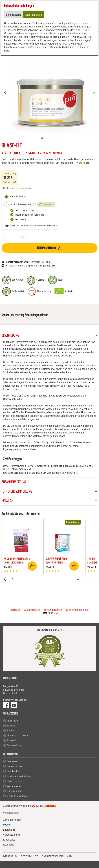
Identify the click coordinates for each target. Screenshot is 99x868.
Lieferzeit (15, 610)
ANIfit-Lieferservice (30, 205)
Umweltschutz (15, 781)
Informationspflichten (77, 610)
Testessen (12, 761)
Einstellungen (13, 15)
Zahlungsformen (53, 610)
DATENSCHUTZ (30, 856)
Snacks (11, 730)
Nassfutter (13, 721)
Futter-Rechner (15, 766)
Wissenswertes (15, 786)
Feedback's (13, 771)
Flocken (11, 726)
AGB (69, 856)
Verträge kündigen (17, 796)
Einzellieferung (15, 197)
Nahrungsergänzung (18, 735)
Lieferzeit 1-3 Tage (40, 262)
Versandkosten (24, 188)
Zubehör (12, 740)
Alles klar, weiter (34, 15)
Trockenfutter (14, 745)
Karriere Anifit (14, 791)
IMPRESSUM (10, 856)
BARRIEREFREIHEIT (53, 856)
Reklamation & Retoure (19, 776)
